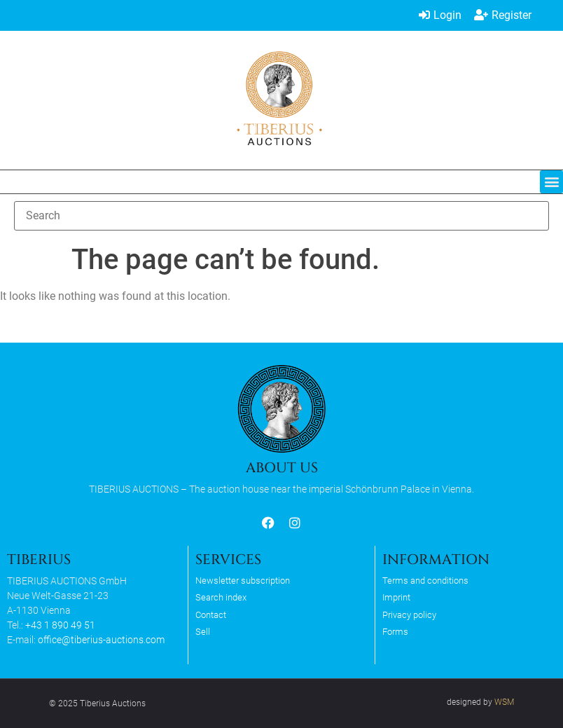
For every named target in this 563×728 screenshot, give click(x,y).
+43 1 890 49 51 (60, 625)
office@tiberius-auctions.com (101, 640)
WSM (504, 702)
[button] (551, 182)
